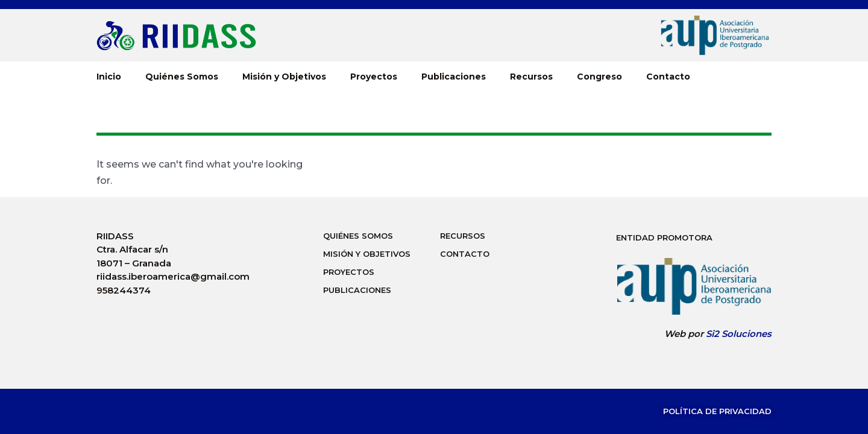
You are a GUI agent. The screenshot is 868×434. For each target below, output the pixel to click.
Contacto (668, 77)
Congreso (599, 77)
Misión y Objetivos (284, 77)
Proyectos (374, 77)
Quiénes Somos (182, 77)
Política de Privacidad (717, 411)
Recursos (531, 77)
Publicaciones (454, 77)
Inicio (109, 77)
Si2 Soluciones (739, 334)
